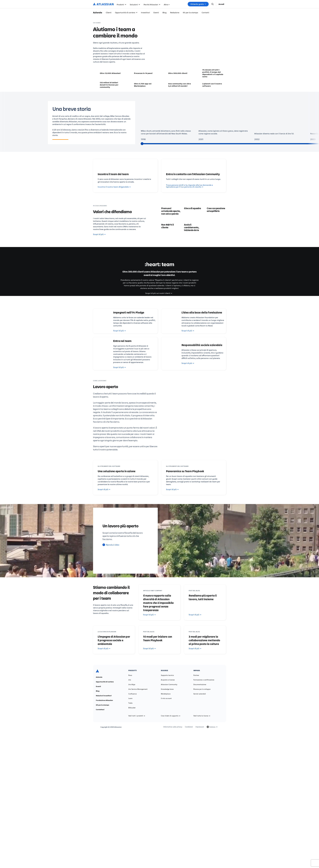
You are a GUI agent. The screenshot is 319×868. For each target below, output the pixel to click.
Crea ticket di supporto (171, 716)
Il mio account (166, 698)
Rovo (130, 675)
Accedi (221, 4)
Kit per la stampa (190, 12)
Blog (165, 12)
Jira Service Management (138, 689)
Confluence (133, 694)
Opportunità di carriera (126, 12)
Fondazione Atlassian (104, 700)
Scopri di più (99, 234)
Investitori (145, 12)
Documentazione (200, 684)
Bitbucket (132, 708)
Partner (196, 675)
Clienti (109, 12)
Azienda (99, 677)
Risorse (168, 4)
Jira (130, 680)
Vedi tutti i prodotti (137, 716)
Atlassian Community (169, 684)
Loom (130, 698)
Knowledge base (167, 689)
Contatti (205, 12)
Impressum (200, 727)
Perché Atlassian (152, 4)
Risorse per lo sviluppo (202, 689)
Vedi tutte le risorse (202, 716)
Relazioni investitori (104, 696)
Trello (130, 703)
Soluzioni (135, 4)
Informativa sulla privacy (173, 727)
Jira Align (132, 684)
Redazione (175, 12)
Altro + (179, 4)
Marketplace (166, 694)
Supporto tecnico (167, 675)
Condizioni (189, 727)
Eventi (156, 12)
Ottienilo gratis (198, 4)
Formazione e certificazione (204, 680)
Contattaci (100, 710)
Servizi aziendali (200, 694)
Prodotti (121, 4)
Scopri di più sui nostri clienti (159, 293)
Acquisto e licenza (168, 680)
